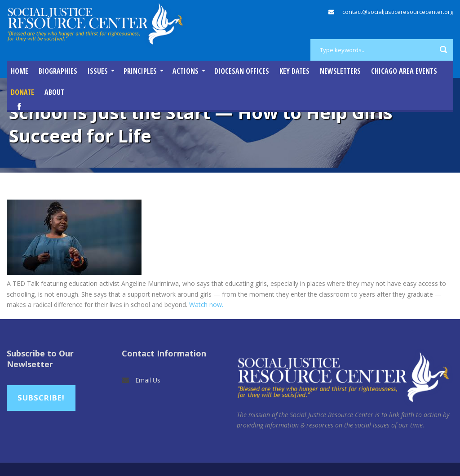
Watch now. (206, 305)
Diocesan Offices (242, 71)
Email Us (148, 380)
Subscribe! (41, 398)
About (54, 92)
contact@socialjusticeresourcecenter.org (398, 12)
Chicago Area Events (404, 71)
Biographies (58, 71)
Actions (186, 71)
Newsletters (340, 71)
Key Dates (294, 71)
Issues (98, 71)
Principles (140, 71)
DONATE (22, 92)
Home (20, 71)
